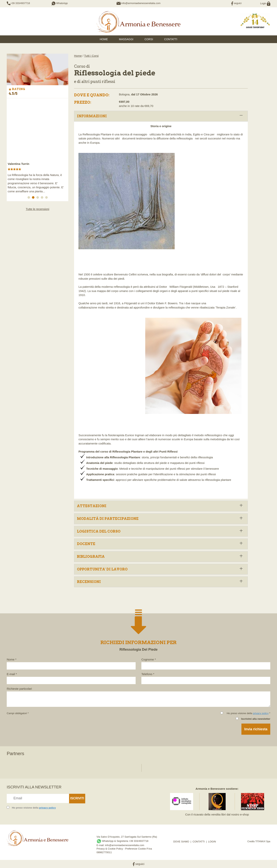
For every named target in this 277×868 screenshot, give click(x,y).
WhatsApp (60, 3)
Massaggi (126, 39)
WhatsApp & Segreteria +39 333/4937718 (123, 841)
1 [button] (29, 198)
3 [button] (38, 198)
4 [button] (43, 198)
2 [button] (34, 198)
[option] (38, 148)
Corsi (149, 39)
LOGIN (212, 842)
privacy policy (261, 713)
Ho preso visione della (34, 808)
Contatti (171, 39)
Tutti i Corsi (91, 56)
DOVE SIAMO (181, 842)
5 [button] (47, 198)
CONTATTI (199, 842)
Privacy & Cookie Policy (110, 849)
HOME (104, 39)
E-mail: (101, 845)
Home (78, 56)
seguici (236, 3)
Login (265, 3)
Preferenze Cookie (136, 849)
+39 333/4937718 (20, 3)
